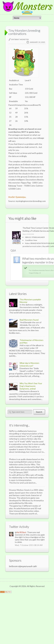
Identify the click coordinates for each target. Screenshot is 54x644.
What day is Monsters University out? (29, 415)
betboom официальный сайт (23, 616)
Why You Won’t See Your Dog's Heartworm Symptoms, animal (31, 436)
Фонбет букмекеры (17, 197)
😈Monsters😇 (27, 11)
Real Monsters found (29, 370)
